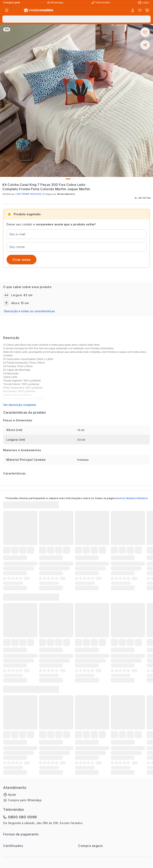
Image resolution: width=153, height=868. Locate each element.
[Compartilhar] (145, 45)
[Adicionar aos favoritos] (145, 32)
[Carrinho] (147, 10)
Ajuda (12, 795)
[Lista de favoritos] (140, 10)
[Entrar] (133, 10)
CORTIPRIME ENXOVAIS (28, 194)
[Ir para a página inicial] (39, 10)
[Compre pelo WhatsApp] (56, 3)
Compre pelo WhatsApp (25, 800)
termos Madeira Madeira (132, 498)
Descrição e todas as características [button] (29, 311)
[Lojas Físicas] (144, 3)
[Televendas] (101, 3)
